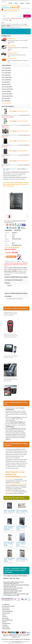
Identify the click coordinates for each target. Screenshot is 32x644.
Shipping (22, 3)
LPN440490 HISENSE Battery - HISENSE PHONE (9, 544)
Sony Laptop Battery (6, 91)
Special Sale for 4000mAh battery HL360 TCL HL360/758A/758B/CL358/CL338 (14, 583)
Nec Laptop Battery (6, 101)
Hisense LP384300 (21, 169)
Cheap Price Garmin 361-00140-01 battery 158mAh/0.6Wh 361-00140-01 (13, 589)
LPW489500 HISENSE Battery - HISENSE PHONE (22, 528)
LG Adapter (5, 625)
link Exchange (5, 618)
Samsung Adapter (6, 629)
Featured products (6, 624)
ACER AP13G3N (6, 613)
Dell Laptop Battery (6, 75)
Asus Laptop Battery (6, 73)
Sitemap (28, 3)
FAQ (24, 639)
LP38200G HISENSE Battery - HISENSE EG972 (21, 544)
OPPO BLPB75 (14, 115)
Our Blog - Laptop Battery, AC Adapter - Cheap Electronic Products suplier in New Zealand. (16, 570)
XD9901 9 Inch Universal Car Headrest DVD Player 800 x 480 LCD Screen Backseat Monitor (11, 336)
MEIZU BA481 (14, 155)
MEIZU (11, 141)
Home (4, 169)
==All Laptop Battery (6, 103)
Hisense (8, 169)
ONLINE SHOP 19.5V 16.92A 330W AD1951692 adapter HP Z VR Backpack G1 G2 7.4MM (16, 595)
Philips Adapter (6, 627)
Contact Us (5, 617)
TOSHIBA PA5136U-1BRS (8, 606)
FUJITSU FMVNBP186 (7, 611)
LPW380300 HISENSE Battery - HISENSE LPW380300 (9, 528)
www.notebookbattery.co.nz (18, 642)
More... (9, 43)
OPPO (11, 111)
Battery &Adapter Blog (7, 620)
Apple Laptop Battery (7, 70)
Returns (16, 3)
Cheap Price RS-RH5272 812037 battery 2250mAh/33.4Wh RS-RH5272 (13, 592)
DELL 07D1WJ (6, 608)
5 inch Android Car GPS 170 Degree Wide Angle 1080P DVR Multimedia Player (10, 379)
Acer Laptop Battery (6, 68)
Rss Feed (4, 622)
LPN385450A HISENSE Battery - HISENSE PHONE (9, 560)
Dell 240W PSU (26, 19)
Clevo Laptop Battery (7, 80)
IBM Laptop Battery (6, 84)
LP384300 (9, 286)
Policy (21, 639)
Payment (4, 615)
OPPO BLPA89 (14, 125)
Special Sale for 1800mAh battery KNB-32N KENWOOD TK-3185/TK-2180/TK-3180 (16, 586)
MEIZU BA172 (14, 145)
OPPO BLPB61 (14, 135)
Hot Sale (10, 3)
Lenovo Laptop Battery (7, 87)
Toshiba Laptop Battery (7, 94)
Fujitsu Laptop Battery (7, 77)
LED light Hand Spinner (16, 19)
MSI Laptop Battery (6, 98)
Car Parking (5, 20)
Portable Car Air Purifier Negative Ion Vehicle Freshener (11, 357)
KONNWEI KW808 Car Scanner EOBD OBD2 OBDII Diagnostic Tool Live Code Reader (11, 314)
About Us (7, 639)
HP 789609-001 (6, 605)
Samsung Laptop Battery (7, 89)
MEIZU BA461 (14, 165)
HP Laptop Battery (6, 82)
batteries (3, 26)
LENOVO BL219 (6, 610)
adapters (9, 26)
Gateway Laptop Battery (7, 96)
